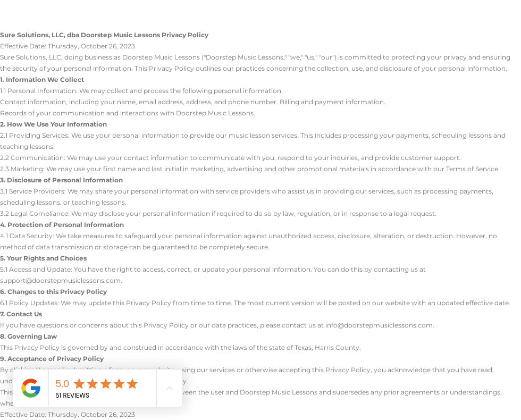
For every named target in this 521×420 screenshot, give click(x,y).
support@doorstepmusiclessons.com (60, 280)
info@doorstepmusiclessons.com (379, 325)
